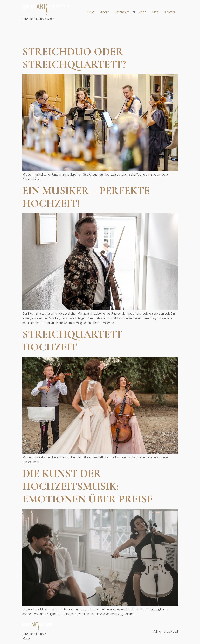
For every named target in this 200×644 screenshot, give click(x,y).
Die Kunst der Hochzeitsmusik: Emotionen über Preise (88, 486)
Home (90, 12)
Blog (155, 12)
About (104, 12)
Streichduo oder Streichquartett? (74, 58)
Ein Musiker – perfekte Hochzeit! (86, 197)
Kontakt (170, 12)
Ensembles (122, 12)
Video (142, 12)
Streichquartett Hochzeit (72, 341)
